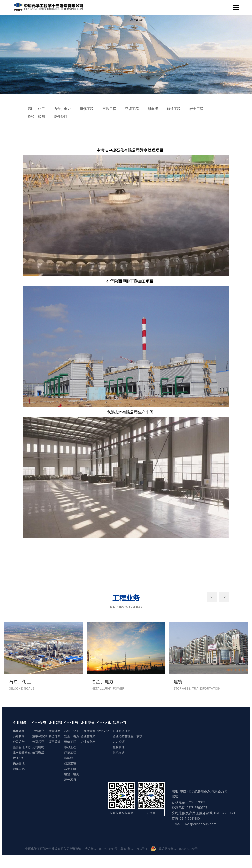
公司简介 (38, 731)
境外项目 (70, 780)
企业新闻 (20, 723)
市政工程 (70, 747)
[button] (212, 597)
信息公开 (120, 723)
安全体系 (55, 736)
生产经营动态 (22, 753)
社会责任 (119, 747)
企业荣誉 (88, 723)
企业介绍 (39, 723)
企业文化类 (88, 742)
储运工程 (70, 763)
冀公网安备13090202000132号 (179, 849)
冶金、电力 (72, 736)
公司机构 (38, 747)
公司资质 (38, 753)
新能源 (69, 758)
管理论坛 (19, 758)
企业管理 (56, 723)
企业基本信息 (122, 731)
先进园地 (19, 763)
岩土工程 (70, 769)
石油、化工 (72, 731)
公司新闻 (19, 736)
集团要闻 (19, 731)
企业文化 (104, 723)
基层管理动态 (22, 747)
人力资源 (119, 742)
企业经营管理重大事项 (127, 736)
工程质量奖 (88, 731)
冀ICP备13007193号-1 (134, 849)
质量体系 (55, 731)
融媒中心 (19, 769)
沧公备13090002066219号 (101, 849)
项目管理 (55, 742)
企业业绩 (71, 723)
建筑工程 (70, 742)
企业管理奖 (88, 736)
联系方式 (119, 753)
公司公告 (19, 742)
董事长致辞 (40, 736)
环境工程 (70, 753)
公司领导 (38, 742)
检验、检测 (72, 774)
